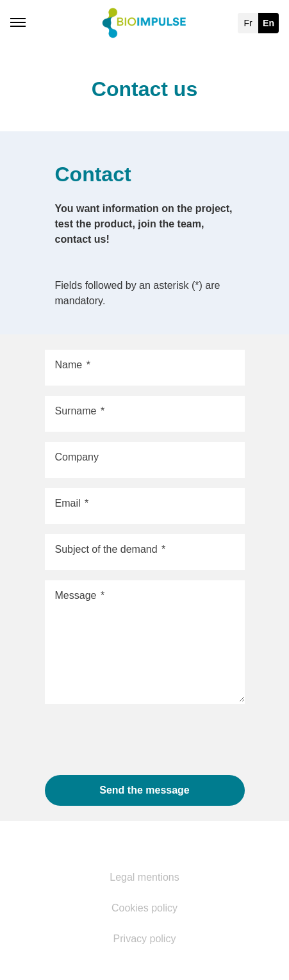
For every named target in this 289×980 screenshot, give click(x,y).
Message (80, 596)
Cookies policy (144, 908)
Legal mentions (144, 878)
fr (248, 23)
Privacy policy (145, 939)
